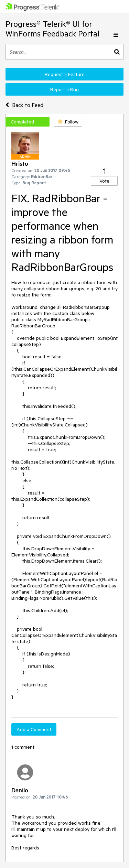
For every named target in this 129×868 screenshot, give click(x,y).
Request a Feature (65, 74)
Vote (104, 181)
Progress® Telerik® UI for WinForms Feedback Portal (52, 29)
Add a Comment (34, 729)
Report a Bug (64, 89)
